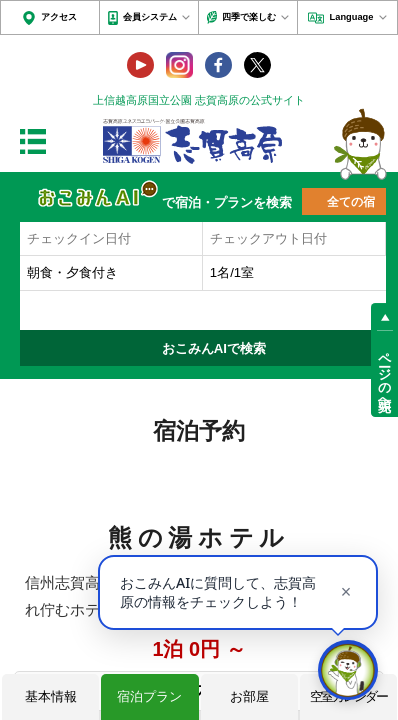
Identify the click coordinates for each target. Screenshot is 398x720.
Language (352, 17)
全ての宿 (351, 201)
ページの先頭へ (384, 375)
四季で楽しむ (249, 17)
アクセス (59, 17)
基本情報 (51, 696)
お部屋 (249, 696)
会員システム (150, 17)
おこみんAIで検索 (214, 348)
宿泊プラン (149, 696)
